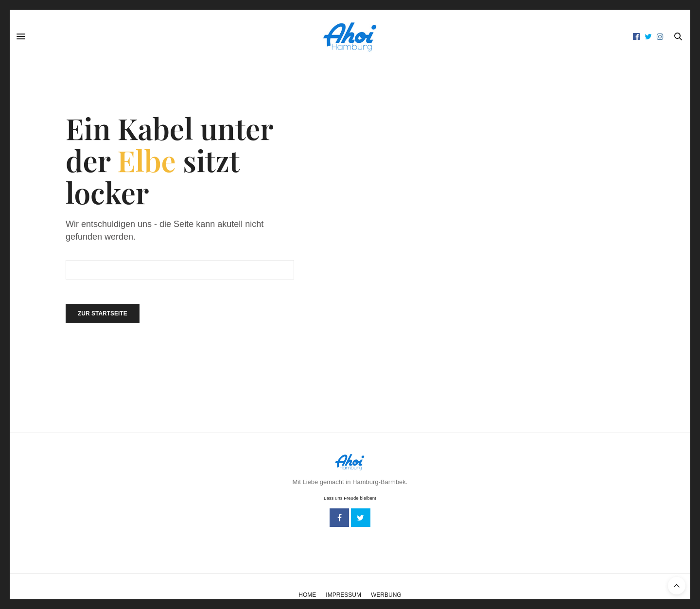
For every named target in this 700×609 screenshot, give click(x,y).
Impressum (343, 595)
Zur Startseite (103, 313)
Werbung (386, 595)
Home (307, 595)
